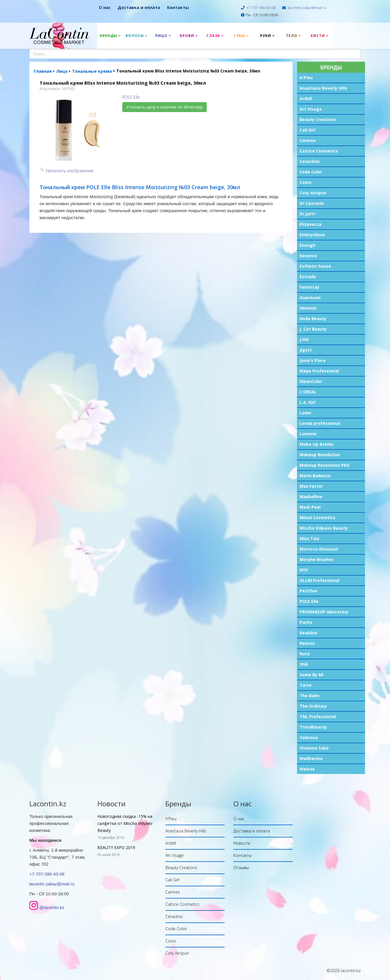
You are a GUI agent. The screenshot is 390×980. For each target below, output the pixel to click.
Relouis (307, 643)
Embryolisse (312, 235)
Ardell (306, 98)
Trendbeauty (313, 727)
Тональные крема (92, 71)
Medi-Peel (310, 507)
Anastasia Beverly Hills (323, 88)
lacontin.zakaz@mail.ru (307, 8)
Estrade (308, 277)
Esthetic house (315, 266)
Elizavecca (311, 224)
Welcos (307, 769)
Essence (308, 256)
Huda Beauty (313, 318)
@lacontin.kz (52, 907)
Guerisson (310, 298)
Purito (306, 622)
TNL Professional (318, 717)
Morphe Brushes (317, 559)
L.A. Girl (307, 402)
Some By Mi (312, 675)
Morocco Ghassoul (319, 549)
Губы (239, 36)
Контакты (178, 7)
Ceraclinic (310, 161)
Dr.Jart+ (308, 214)
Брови (187, 36)
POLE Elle (309, 601)
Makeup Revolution (320, 455)
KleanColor (311, 381)
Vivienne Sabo (314, 748)
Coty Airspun (313, 193)
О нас (105, 7)
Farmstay (310, 287)
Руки (266, 36)
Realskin (308, 633)
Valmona (309, 737)
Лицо (161, 36)
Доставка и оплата (139, 7)
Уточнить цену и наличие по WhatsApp (164, 107)
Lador (306, 413)
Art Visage (311, 109)
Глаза (213, 36)
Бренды (109, 36)
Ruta (305, 654)
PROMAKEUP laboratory (324, 612)
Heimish (308, 308)
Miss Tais (310, 538)
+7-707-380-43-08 (261, 8)
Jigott (306, 350)
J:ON (304, 339)
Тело (292, 36)
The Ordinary (313, 706)
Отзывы (241, 868)
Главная (43, 71)
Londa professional (320, 423)
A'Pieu (306, 78)
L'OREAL (308, 392)
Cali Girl (307, 130)
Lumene (308, 434)
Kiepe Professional (319, 371)
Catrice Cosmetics (319, 151)
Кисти (318, 36)
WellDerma (311, 758)
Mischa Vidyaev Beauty (324, 528)
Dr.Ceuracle (312, 203)
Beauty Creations (318, 119)
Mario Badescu (315, 476)
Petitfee (308, 591)
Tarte (306, 685)
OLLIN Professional (320, 580)
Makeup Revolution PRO (325, 465)
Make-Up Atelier (317, 444)
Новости (242, 843)
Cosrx (305, 182)
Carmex (308, 140)
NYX (304, 570)
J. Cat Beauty (313, 329)
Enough (307, 245)
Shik (304, 664)
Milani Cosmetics (317, 517)
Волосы (135, 36)
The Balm (310, 696)
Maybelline (311, 497)
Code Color (311, 172)
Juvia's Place (313, 360)
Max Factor (311, 486)
